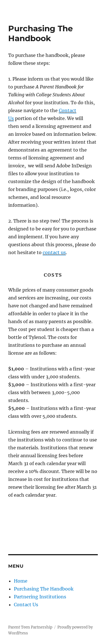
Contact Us (26, 605)
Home (21, 581)
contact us (54, 252)
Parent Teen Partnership (30, 627)
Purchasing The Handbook (44, 589)
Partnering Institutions (40, 597)
